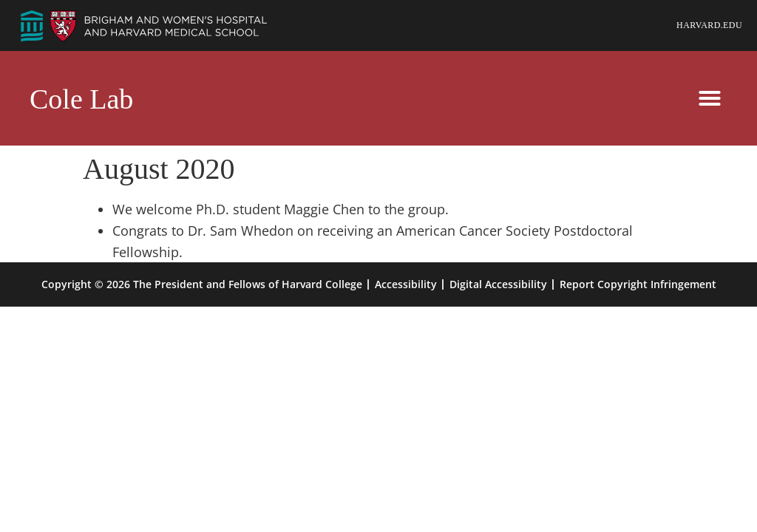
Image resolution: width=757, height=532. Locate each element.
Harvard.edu (709, 25)
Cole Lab (81, 99)
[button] (710, 98)
